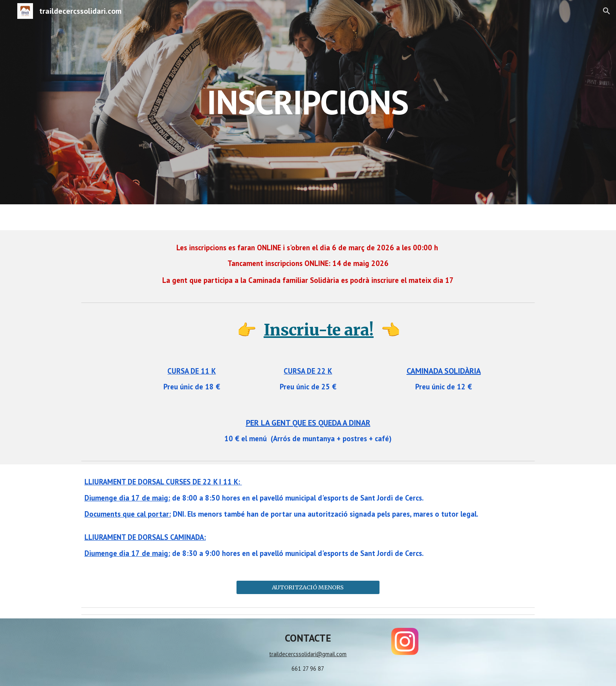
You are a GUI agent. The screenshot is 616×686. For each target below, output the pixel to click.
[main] (308, 102)
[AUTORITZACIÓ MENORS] (308, 588)
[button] (607, 11)
